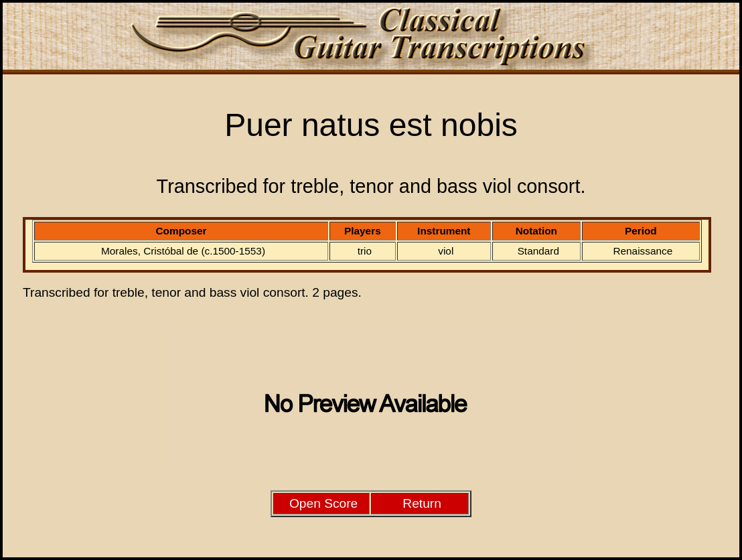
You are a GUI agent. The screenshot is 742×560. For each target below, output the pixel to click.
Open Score (323, 503)
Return (422, 503)
